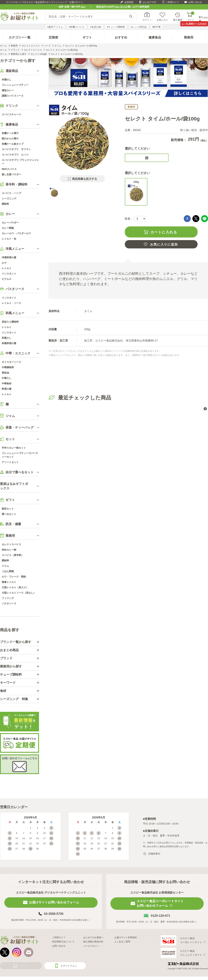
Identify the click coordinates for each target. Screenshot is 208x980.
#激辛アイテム (55, 27)
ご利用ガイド (172, 2)
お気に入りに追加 (164, 244)
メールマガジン (91, 946)
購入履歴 (178, 20)
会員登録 (129, 2)
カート (191, 17)
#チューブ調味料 (116, 27)
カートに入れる (164, 232)
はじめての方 (149, 2)
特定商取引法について (63, 942)
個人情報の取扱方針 (93, 942)
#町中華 (157, 27)
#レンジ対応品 (139, 27)
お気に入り (162, 20)
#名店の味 (96, 27)
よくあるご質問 (122, 942)
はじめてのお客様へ (93, 937)
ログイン (147, 20)
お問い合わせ (195, 2)
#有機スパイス (77, 27)
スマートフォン (69, 966)
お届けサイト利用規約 (126, 937)
